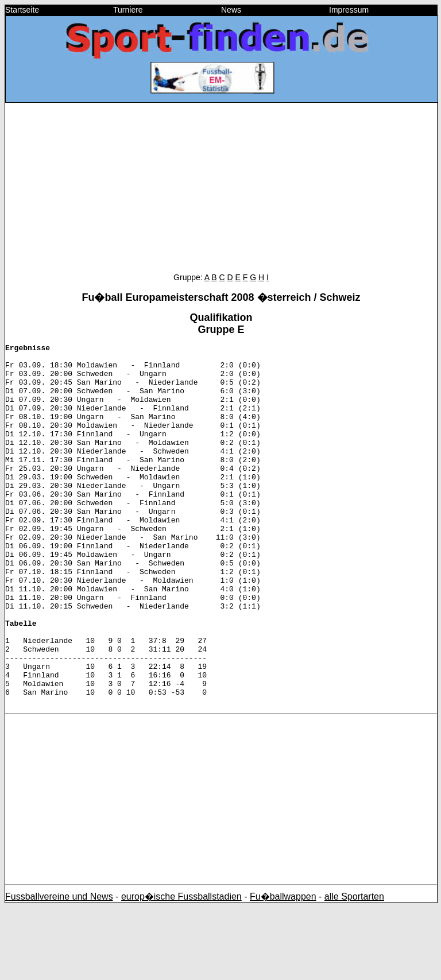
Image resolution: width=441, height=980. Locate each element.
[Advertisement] (221, 192)
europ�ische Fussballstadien (181, 969)
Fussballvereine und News (59, 969)
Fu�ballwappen (283, 969)
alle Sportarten (354, 969)
